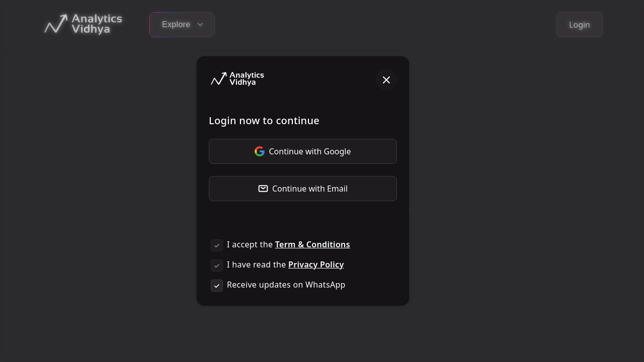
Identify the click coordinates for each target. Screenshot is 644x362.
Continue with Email (303, 189)
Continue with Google (303, 151)
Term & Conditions (313, 244)
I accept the (289, 244)
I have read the (285, 264)
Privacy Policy (316, 264)
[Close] (386, 79)
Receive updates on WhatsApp (286, 285)
